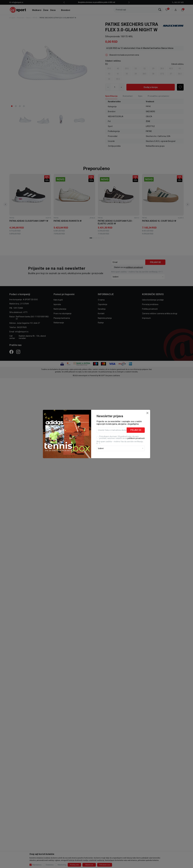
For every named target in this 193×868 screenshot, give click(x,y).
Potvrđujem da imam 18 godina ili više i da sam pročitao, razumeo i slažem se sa (122, 437)
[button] (147, 413)
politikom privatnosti (136, 438)
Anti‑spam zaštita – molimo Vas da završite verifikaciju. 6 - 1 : (120, 442)
